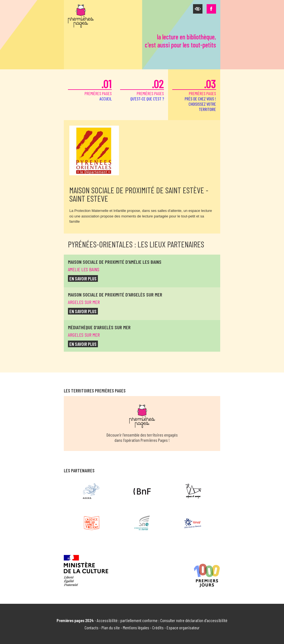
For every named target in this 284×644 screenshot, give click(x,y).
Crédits (158, 627)
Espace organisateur (183, 627)
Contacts (92, 627)
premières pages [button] (194, 94)
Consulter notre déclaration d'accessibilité (194, 620)
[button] (198, 9)
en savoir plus (83, 278)
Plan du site (111, 627)
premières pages (90, 89)
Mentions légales (136, 627)
